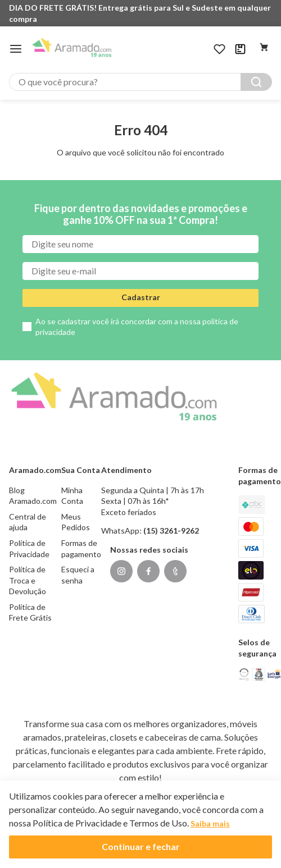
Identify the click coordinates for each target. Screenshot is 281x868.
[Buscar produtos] (256, 82)
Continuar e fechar (141, 846)
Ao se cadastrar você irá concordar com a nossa (137, 327)
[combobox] (140, 82)
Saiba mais (210, 823)
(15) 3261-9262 (171, 531)
